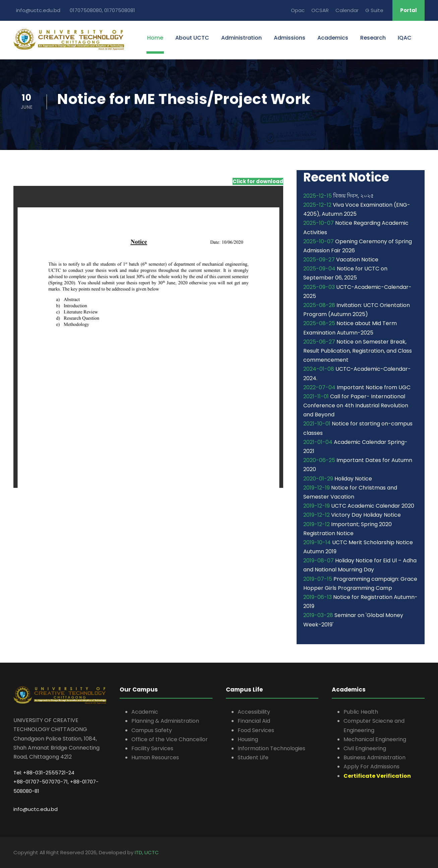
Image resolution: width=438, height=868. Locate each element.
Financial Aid (254, 721)
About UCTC (192, 38)
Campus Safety (152, 730)
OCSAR (320, 10)
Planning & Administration (165, 721)
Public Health (361, 712)
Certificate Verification (377, 776)
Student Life (253, 757)
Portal (409, 10)
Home (155, 38)
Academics (333, 38)
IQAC (405, 38)
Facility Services (152, 748)
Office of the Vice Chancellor (170, 739)
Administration (241, 38)
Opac (298, 10)
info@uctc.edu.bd (36, 809)
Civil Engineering (365, 748)
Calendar (347, 10)
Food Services (256, 730)
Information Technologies (271, 748)
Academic (145, 712)
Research (373, 38)
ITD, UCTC (147, 852)
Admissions (290, 38)
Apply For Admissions (371, 767)
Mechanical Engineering (375, 739)
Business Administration (374, 757)
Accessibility (254, 712)
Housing (248, 739)
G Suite (374, 10)
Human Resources (155, 757)
